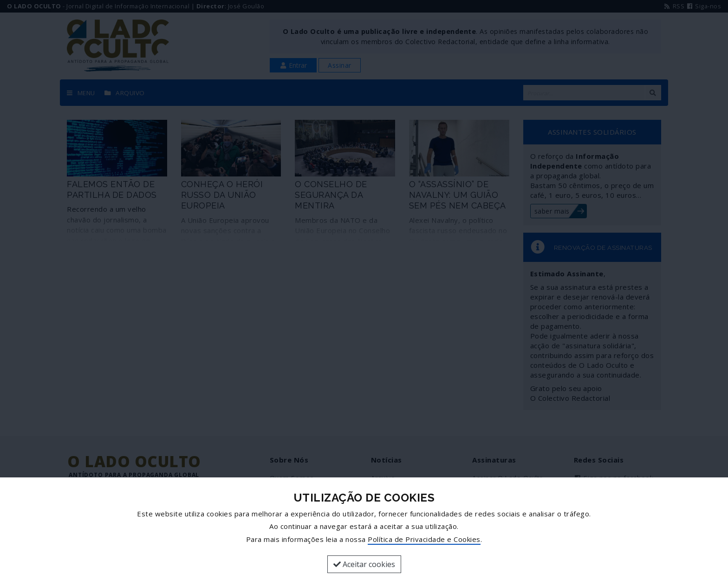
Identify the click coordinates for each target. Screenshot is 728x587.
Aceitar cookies (364, 564)
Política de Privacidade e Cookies (424, 539)
